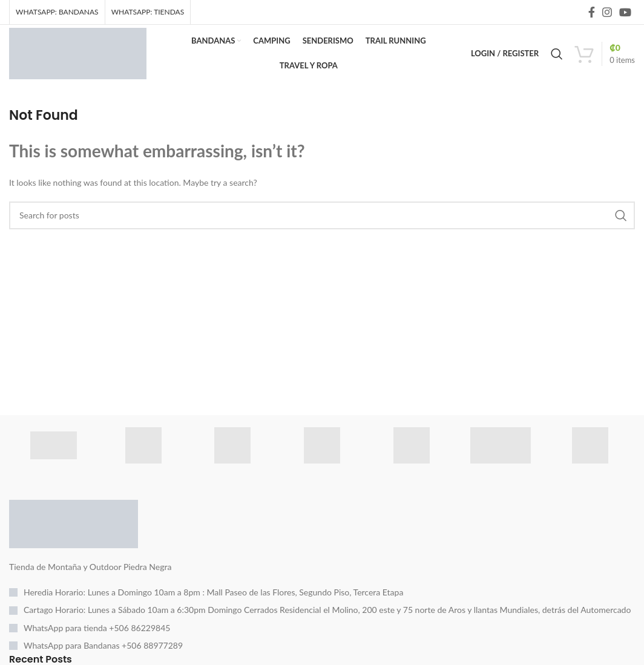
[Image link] (74, 529)
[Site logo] (83, 56)
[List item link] (322, 599)
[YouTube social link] (625, 13)
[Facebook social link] (592, 13)
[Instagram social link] (607, 13)
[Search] (557, 57)
